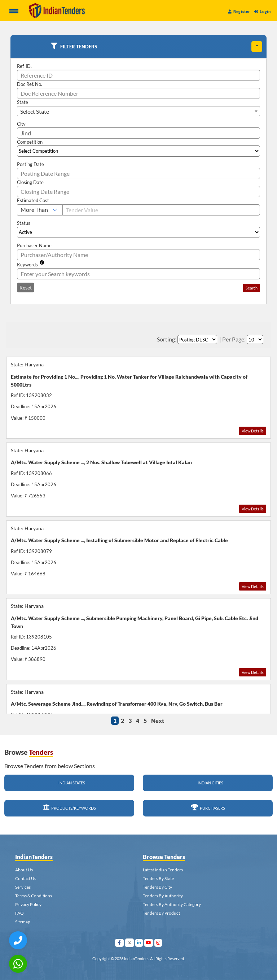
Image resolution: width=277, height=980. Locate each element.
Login (262, 11)
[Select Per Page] (255, 339)
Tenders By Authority (163, 896)
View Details (253, 431)
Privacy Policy (28, 904)
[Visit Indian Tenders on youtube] (149, 943)
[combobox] (138, 111)
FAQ (19, 913)
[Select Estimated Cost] (40, 210)
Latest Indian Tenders (163, 870)
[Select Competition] (138, 151)
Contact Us (26, 878)
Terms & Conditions (34, 896)
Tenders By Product (161, 913)
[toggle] (257, 47)
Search (252, 288)
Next (158, 721)
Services (23, 887)
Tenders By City (157, 887)
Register (239, 11)
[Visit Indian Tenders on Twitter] (130, 943)
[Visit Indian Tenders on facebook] (120, 943)
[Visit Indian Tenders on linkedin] (139, 943)
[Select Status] (138, 232)
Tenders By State (158, 878)
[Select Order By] (197, 339)
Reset (26, 288)
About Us (24, 870)
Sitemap (23, 922)
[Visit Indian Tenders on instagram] (158, 943)
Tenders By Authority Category (172, 904)
